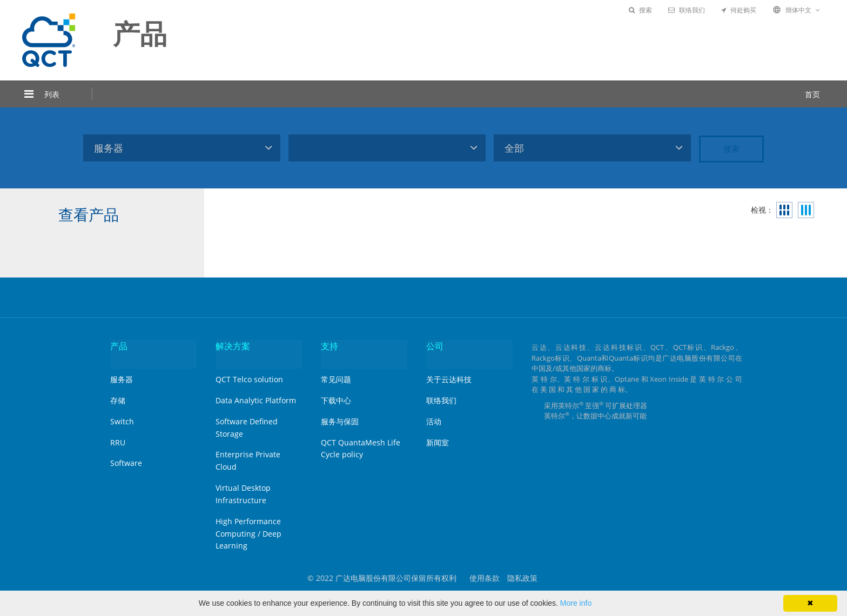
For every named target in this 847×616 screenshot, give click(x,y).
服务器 (122, 379)
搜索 (640, 10)
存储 (118, 400)
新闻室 (438, 442)
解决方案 (233, 346)
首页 (812, 94)
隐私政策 (522, 578)
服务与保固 (340, 421)
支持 (330, 346)
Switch (122, 421)
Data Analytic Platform (256, 400)
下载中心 (336, 400)
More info (576, 603)
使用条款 (485, 578)
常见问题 (336, 379)
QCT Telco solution (249, 379)
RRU (118, 442)
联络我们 (687, 10)
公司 (435, 346)
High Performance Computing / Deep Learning (248, 534)
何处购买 (739, 10)
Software (126, 463)
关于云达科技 (449, 379)
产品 (119, 346)
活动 (434, 421)
